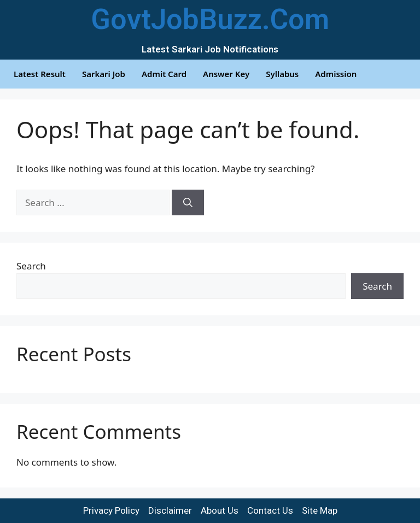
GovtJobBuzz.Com (210, 19)
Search (31, 266)
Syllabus (282, 74)
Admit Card (164, 74)
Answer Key (226, 74)
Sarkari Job (104, 74)
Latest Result (40, 74)
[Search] (188, 203)
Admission (336, 74)
